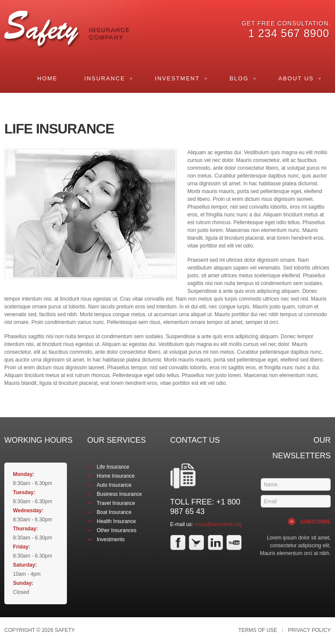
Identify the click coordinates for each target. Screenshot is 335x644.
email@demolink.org (218, 524)
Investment (177, 78)
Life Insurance (113, 467)
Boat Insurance (114, 512)
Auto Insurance (114, 485)
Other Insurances (117, 530)
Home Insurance (116, 476)
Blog (239, 78)
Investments (111, 539)
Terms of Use (258, 630)
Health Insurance (116, 521)
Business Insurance (119, 494)
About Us (296, 78)
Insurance (105, 78)
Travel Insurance (116, 503)
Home (47, 78)
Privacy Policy (309, 630)
